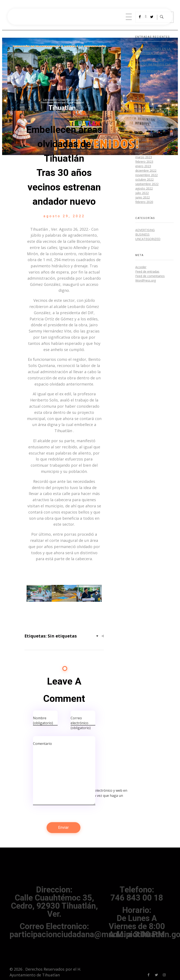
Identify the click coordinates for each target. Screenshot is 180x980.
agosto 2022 (144, 188)
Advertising (145, 230)
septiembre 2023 (147, 144)
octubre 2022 (144, 179)
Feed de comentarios (150, 276)
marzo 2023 (144, 157)
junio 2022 (143, 197)
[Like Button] (97, 636)
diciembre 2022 (146, 171)
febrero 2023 (144, 162)
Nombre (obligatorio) (43, 720)
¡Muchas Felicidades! (149, 77)
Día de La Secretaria (149, 84)
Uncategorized (148, 239)
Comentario (42, 744)
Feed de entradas (147, 271)
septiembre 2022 (147, 184)
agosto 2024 (144, 135)
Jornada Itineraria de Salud (153, 71)
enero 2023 (143, 166)
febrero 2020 (144, 202)
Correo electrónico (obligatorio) (81, 723)
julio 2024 (142, 139)
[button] (31, 593)
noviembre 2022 (146, 175)
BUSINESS (142, 234)
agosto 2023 (144, 148)
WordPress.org (146, 280)
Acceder (141, 267)
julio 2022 (142, 193)
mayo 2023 (143, 153)
